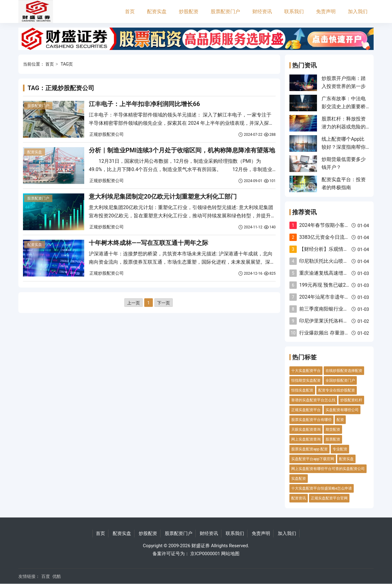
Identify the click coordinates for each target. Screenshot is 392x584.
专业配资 (340, 449)
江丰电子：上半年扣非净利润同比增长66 (144, 104)
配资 (340, 420)
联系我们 (294, 11)
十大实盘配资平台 (306, 371)
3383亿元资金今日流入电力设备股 (337, 237)
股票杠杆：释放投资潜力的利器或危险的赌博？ (344, 127)
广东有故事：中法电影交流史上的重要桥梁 (344, 107)
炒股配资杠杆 (351, 400)
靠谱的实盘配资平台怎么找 (313, 400)
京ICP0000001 (205, 554)
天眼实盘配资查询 (306, 429)
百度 (46, 576)
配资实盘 (157, 11)
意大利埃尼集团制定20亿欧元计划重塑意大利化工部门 (163, 197)
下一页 (164, 303)
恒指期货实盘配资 (306, 380)
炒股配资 (189, 11)
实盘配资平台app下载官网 (313, 459)
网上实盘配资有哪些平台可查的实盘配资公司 (328, 469)
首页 (130, 11)
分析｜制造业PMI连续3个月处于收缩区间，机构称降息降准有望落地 (182, 150)
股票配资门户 (225, 11)
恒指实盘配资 (302, 390)
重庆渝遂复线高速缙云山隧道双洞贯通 (341, 273)
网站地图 (230, 554)
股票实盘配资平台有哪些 (311, 420)
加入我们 (358, 11)
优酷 (57, 576)
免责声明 (326, 11)
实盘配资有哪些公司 (342, 410)
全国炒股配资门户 (340, 380)
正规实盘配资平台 (306, 410)
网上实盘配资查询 (306, 439)
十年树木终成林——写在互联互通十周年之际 (149, 243)
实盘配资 (299, 479)
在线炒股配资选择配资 (344, 371)
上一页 (134, 303)
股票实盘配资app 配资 (309, 449)
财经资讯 (262, 11)
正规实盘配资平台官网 (329, 498)
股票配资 (333, 439)
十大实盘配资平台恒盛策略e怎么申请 (322, 488)
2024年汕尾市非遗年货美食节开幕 (337, 297)
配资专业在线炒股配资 (337, 390)
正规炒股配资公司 (107, 134)
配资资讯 (299, 498)
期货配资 (333, 429)
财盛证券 (201, 546)
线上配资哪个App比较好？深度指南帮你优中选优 (344, 147)
